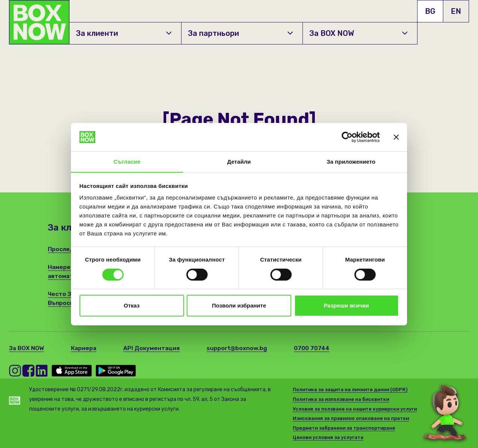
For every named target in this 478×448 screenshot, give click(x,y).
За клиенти (124, 33)
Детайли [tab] (239, 162)
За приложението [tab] (351, 162)
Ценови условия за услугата (329, 437)
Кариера (85, 348)
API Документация (153, 348)
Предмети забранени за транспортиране (345, 428)
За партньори (240, 33)
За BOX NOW (358, 33)
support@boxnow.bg (239, 348)
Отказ (132, 306)
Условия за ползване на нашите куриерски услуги (356, 409)
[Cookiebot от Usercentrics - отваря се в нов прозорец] (347, 137)
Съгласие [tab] (127, 162)
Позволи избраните (239, 306)
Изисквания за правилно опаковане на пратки (352, 418)
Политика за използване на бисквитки (343, 399)
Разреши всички (346, 306)
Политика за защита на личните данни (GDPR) (352, 390)
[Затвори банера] (396, 137)
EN (456, 11)
